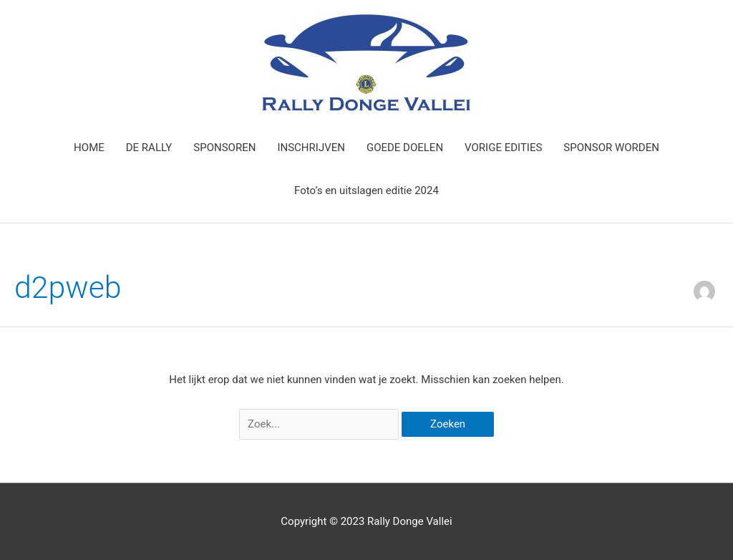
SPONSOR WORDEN (611, 148)
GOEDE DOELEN (405, 148)
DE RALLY (149, 148)
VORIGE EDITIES (503, 148)
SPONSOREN (224, 148)
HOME (89, 148)
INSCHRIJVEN (311, 148)
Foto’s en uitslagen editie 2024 (366, 190)
